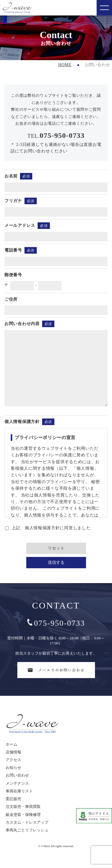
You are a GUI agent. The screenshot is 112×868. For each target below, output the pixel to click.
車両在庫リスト (19, 804)
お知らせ (13, 781)
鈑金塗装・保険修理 (23, 828)
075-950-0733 (56, 637)
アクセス (13, 773)
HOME (65, 65)
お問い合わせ (17, 789)
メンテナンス (17, 797)
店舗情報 (13, 765)
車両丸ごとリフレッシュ (27, 843)
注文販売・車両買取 (23, 820)
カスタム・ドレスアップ (27, 836)
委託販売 (13, 812)
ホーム (11, 758)
